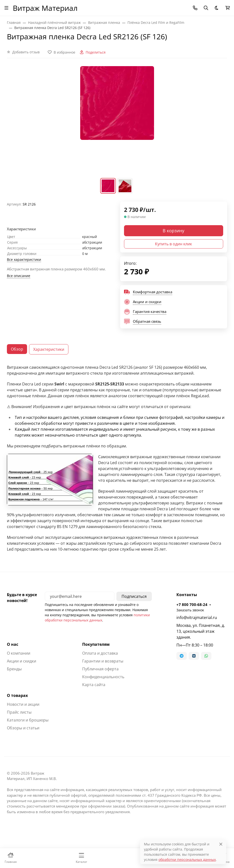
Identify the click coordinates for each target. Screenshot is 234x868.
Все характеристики (24, 259)
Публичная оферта (100, 669)
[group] (117, 121)
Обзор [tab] (17, 349)
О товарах (17, 695)
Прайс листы (19, 712)
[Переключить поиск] (206, 8)
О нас (13, 644)
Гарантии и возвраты (103, 661)
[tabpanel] (117, 458)
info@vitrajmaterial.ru (197, 618)
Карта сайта (94, 685)
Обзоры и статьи (23, 728)
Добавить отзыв (26, 52)
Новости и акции (23, 704)
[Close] (221, 844)
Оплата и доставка (100, 653)
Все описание (19, 276)
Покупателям (96, 644)
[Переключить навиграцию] (6, 8)
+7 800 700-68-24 (192, 604)
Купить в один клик (173, 244)
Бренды (14, 669)
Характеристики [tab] (49, 349)
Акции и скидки (22, 661)
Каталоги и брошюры (28, 720)
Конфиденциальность (103, 677)
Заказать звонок (190, 610)
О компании (19, 653)
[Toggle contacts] (195, 8)
